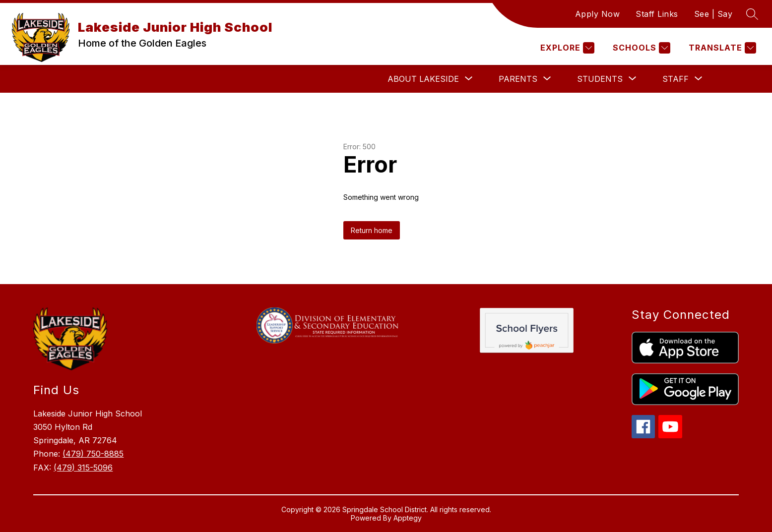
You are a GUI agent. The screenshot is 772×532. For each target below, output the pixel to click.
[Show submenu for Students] (600, 79)
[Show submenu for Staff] (675, 79)
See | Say (713, 14)
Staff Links (657, 14)
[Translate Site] (721, 48)
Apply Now (598, 14)
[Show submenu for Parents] (518, 79)
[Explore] (566, 48)
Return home (372, 230)
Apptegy (408, 518)
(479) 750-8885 (93, 454)
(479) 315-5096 (83, 468)
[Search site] (752, 14)
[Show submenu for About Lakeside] (423, 79)
